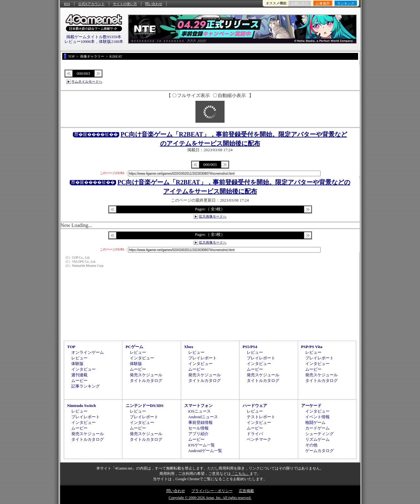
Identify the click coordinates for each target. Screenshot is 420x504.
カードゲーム (317, 428)
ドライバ (255, 434)
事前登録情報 (200, 422)
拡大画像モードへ (213, 216)
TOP (71, 347)
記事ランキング (86, 386)
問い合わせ (154, 4)
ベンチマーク (259, 439)
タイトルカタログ (146, 381)
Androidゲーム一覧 (205, 451)
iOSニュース (200, 411)
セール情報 (198, 428)
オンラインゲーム (88, 352)
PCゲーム (134, 347)
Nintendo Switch (82, 406)
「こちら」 (240, 474)
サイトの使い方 (125, 4)
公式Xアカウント (91, 4)
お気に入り (300, 3)
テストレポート (261, 417)
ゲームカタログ (319, 451)
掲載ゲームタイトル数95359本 (94, 37)
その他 (311, 445)
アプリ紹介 (198, 434)
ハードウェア (255, 406)
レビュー (79, 358)
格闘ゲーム (315, 422)
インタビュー (83, 369)
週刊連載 (79, 375)
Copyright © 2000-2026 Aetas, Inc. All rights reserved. (210, 498)
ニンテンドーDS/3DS (145, 406)
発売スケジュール (146, 375)
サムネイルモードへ (87, 81)
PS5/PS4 (250, 347)
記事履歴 (323, 3)
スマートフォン (198, 406)
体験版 (77, 364)
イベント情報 (317, 417)
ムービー (79, 381)
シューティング (319, 434)
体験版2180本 (111, 41)
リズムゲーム (317, 439)
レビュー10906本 (80, 41)
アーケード (311, 406)
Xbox (189, 347)
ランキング (346, 3)
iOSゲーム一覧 (202, 445)
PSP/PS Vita (312, 347)
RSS (67, 4)
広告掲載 (246, 491)
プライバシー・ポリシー (212, 491)
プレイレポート (202, 358)
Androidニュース (203, 417)
